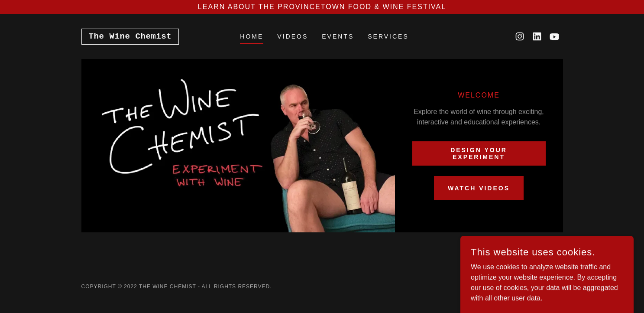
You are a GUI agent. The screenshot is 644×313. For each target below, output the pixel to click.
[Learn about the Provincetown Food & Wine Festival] (322, 7)
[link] (130, 36)
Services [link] (388, 36)
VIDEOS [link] (293, 36)
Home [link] (252, 36)
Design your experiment (479, 153)
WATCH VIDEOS (479, 188)
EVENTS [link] (338, 36)
